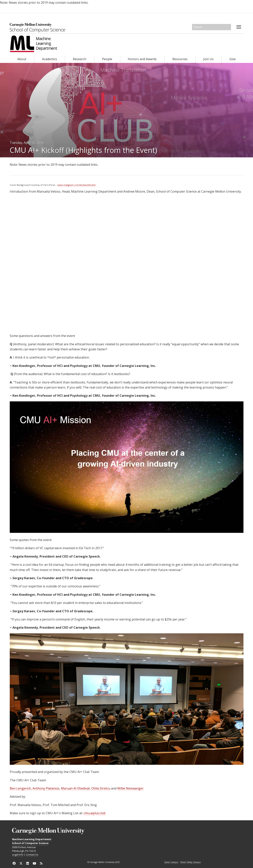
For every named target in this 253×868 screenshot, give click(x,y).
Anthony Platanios (46, 788)
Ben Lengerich (20, 788)
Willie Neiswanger (130, 788)
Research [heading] (80, 59)
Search (228, 27)
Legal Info (18, 855)
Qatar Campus (171, 862)
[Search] (212, 27)
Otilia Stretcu (101, 788)
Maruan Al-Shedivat (75, 788)
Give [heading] (233, 59)
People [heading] (107, 59)
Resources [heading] (180, 59)
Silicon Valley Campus (190, 862)
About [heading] (22, 59)
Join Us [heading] (208, 59)
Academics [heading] (50, 59)
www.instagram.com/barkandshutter (77, 185)
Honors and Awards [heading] (142, 59)
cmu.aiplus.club (95, 813)
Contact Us (32, 855)
